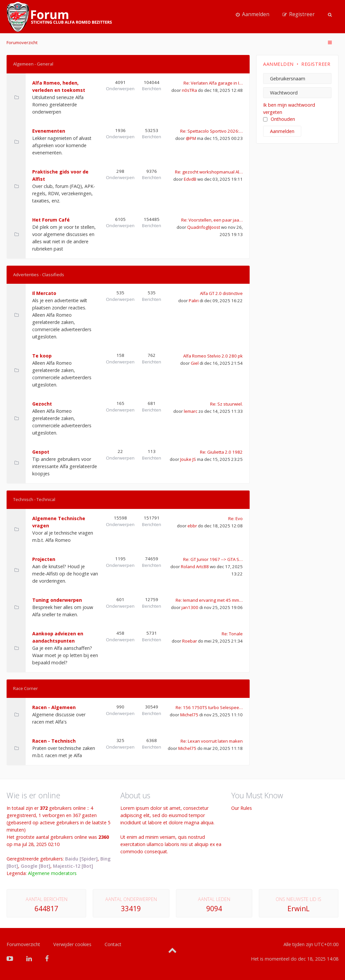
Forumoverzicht (22, 42)
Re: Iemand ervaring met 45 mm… (209, 600)
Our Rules (242, 808)
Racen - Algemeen (54, 707)
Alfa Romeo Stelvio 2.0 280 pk (213, 356)
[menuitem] (253, 14)
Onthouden (279, 119)
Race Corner (25, 688)
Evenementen (49, 131)
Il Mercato (44, 293)
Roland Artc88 (195, 567)
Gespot (41, 452)
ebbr (192, 526)
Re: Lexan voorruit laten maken (212, 741)
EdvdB (190, 179)
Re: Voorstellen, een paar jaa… (212, 220)
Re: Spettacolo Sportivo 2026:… (211, 131)
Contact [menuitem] (113, 944)
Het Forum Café (51, 220)
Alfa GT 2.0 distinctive (221, 293)
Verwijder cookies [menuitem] (72, 944)
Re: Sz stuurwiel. (226, 404)
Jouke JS (188, 459)
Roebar (190, 641)
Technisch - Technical (34, 499)
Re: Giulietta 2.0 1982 (221, 452)
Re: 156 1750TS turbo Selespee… (209, 707)
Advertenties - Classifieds (39, 275)
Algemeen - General (33, 64)
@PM (191, 138)
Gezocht (42, 404)
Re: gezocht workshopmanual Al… (209, 172)
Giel (195, 363)
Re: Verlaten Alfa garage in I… (213, 83)
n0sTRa (189, 90)
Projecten (44, 559)
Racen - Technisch (54, 741)
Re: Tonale (232, 634)
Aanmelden (278, 64)
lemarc (191, 411)
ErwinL (298, 909)
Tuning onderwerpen (57, 600)
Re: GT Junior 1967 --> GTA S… (213, 559)
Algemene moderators (52, 873)
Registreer (316, 64)
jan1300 (190, 607)
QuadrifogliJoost (204, 227)
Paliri (194, 301)
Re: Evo (235, 518)
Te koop (42, 356)
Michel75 (189, 715)
